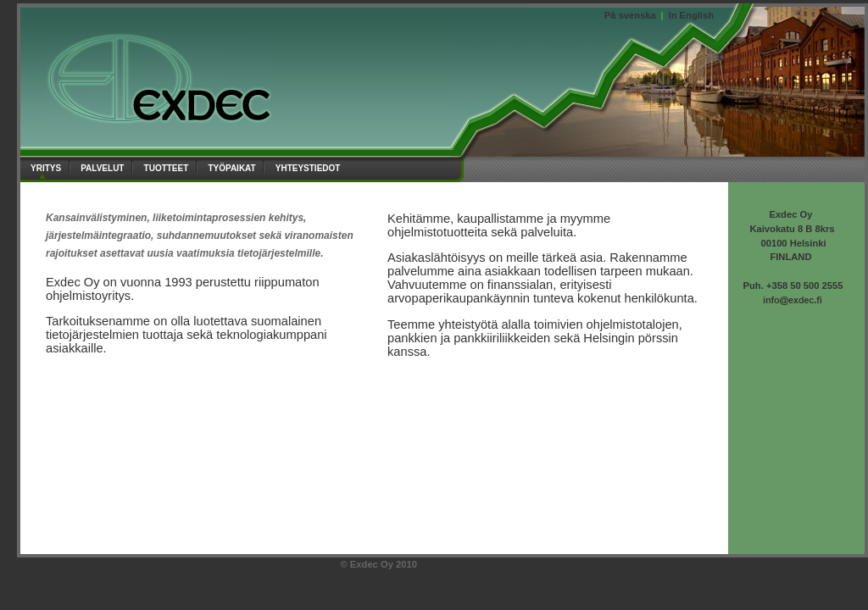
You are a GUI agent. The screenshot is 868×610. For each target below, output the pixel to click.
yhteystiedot (310, 167)
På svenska (630, 15)
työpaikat (233, 167)
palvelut (104, 167)
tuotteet (168, 167)
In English (691, 15)
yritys (47, 167)
